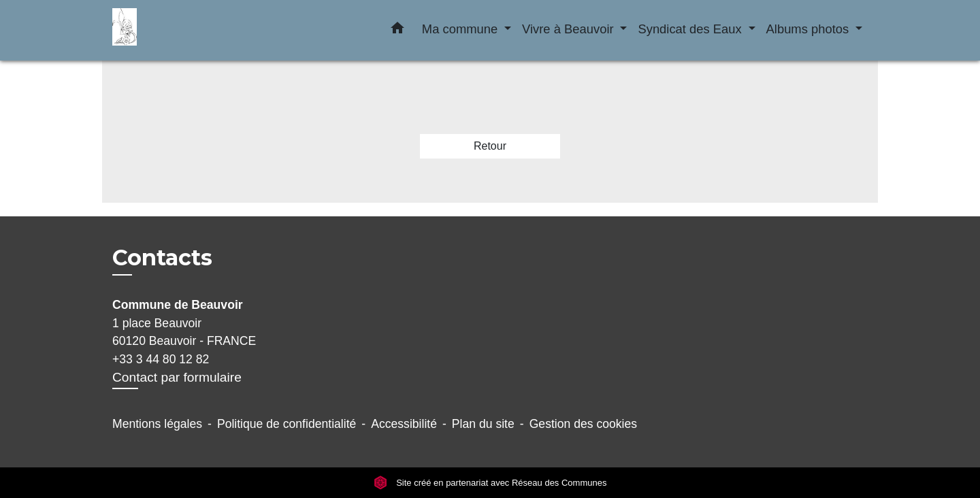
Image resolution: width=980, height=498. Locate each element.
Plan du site (483, 424)
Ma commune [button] (462, 29)
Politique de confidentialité (287, 424)
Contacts (162, 258)
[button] (397, 31)
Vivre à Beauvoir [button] (570, 29)
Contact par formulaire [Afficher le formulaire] (177, 377)
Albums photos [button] (810, 29)
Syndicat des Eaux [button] (691, 29)
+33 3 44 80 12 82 (161, 359)
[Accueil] (197, 30)
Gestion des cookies (583, 424)
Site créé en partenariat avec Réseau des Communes (490, 483)
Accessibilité (404, 424)
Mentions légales (157, 424)
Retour (490, 146)
